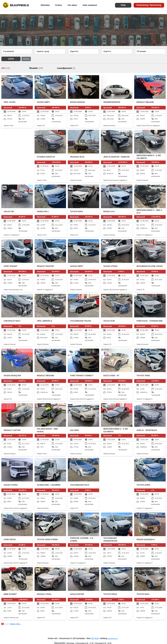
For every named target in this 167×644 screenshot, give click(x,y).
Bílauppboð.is (16, 5)
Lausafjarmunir (66, 68)
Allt (6, 68)
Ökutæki (36, 68)
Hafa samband (90, 5)
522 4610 (95, 638)
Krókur (59, 5)
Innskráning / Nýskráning (149, 5)
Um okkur (72, 5)
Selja (123, 5)
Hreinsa (26, 59)
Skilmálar (45, 5)
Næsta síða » (15, 624)
